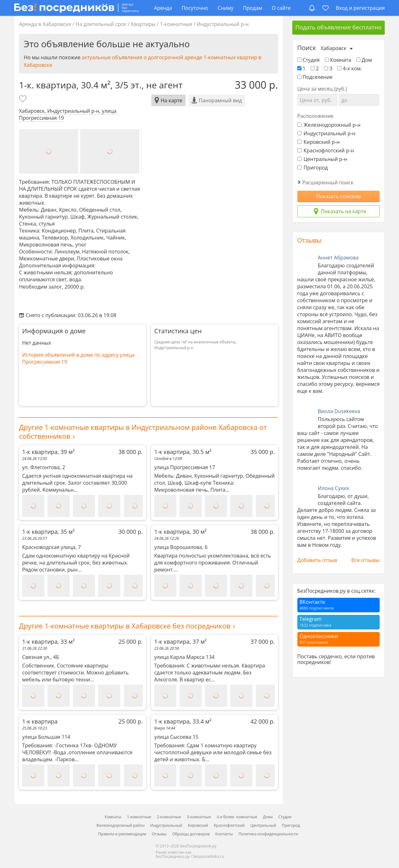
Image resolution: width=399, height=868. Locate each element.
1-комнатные (176, 24)
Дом (364, 60)
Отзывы (310, 240)
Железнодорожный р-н (329, 125)
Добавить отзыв (317, 560)
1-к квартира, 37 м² (215, 641)
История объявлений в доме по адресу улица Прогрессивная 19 (78, 358)
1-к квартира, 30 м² (215, 532)
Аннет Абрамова (338, 258)
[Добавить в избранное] (23, 99)
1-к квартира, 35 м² (82, 532)
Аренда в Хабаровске (45, 24)
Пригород (313, 168)
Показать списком (338, 196)
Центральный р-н (322, 159)
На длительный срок (101, 24)
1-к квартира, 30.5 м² (215, 452)
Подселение (315, 77)
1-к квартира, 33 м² (82, 641)
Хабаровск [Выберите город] (334, 48)
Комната (338, 60)
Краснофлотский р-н (326, 150)
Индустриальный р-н (223, 24)
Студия (309, 60)
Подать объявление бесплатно (339, 27)
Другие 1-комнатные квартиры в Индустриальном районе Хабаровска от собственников (143, 431)
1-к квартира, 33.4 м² (215, 721)
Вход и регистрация (360, 8)
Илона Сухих (334, 488)
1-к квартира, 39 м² (82, 452)
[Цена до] (359, 100)
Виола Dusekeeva (339, 411)
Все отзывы (365, 560)
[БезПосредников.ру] (76, 8)
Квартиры (143, 24)
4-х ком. (350, 68)
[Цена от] (318, 100)
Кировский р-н (319, 142)
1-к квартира (82, 721)
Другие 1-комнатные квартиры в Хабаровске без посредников (125, 626)
